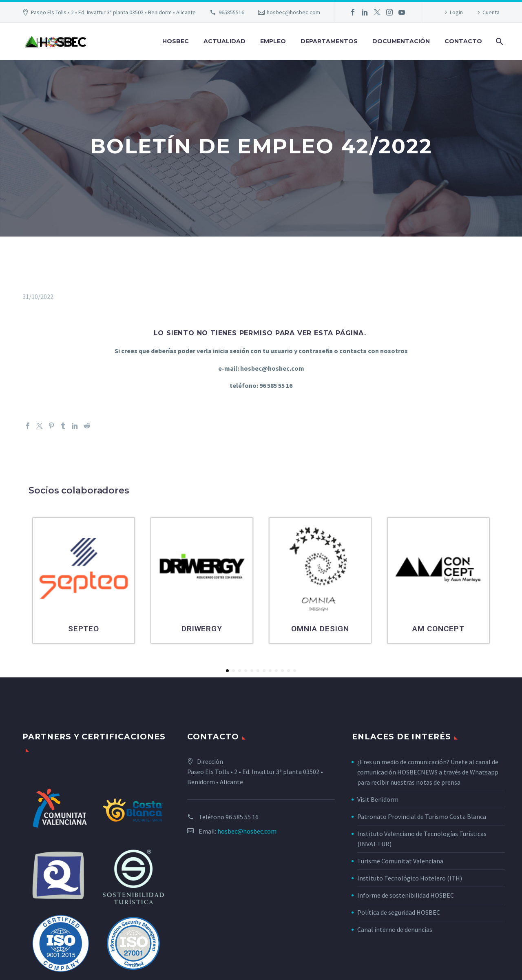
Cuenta (491, 12)
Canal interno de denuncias (395, 929)
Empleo (273, 41)
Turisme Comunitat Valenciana (400, 861)
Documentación (401, 41)
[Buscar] (499, 41)
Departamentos (329, 41)
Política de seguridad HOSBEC (399, 912)
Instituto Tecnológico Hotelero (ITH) (410, 878)
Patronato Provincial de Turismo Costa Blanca (422, 816)
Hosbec (176, 41)
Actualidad (225, 41)
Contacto (463, 41)
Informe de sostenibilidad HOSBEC (406, 895)
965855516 (231, 12)
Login (456, 12)
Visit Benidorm (378, 799)
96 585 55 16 (242, 817)
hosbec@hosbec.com (293, 12)
